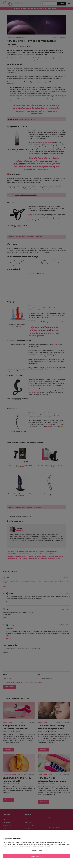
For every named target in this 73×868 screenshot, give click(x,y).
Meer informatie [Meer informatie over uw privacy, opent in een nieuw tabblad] (46, 846)
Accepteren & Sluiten (36, 856)
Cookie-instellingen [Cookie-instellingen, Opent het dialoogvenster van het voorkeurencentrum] (36, 850)
